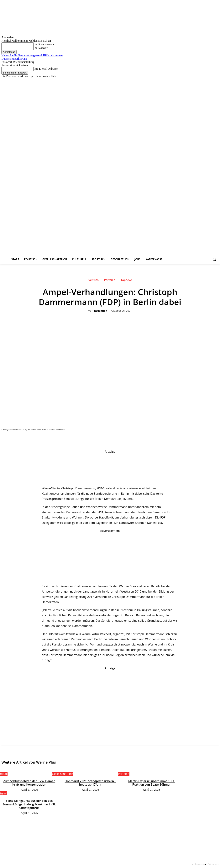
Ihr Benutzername (44, 44)
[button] (214, 259)
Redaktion (101, 311)
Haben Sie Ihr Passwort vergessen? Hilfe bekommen (32, 55)
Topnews (127, 281)
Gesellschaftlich (63, 774)
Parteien (110, 281)
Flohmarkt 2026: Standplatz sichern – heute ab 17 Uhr (90, 783)
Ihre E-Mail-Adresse (46, 69)
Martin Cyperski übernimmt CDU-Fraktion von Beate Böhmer (151, 783)
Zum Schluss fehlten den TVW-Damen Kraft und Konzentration (29, 783)
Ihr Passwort (41, 48)
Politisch (93, 281)
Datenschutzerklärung (14, 59)
